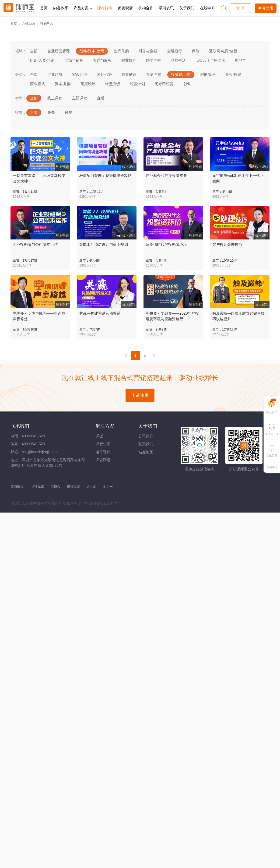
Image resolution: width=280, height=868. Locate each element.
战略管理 (208, 75)
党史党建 (154, 75)
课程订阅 (105, 8)
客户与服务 (102, 60)
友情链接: (17, 486)
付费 (68, 112)
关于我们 (187, 8)
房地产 (240, 60)
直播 (101, 98)
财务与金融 (148, 51)
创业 (187, 84)
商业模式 (38, 84)
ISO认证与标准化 (210, 60)
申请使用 (266, 8)
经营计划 (137, 84)
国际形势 (104, 75)
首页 (44, 8)
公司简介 (146, 436)
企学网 (108, 486)
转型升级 (113, 84)
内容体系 (61, 8)
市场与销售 (74, 60)
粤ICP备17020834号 (101, 503)
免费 (51, 112)
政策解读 (129, 75)
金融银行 (175, 51)
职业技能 (129, 60)
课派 (99, 436)
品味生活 (178, 60)
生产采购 (121, 51)
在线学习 (207, 8)
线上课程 (55, 98)
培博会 (56, 486)
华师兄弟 (38, 486)
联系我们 (146, 444)
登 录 (240, 8)
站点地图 (146, 452)
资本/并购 (63, 84)
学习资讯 (166, 8)
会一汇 (91, 486)
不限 (34, 112)
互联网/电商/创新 (223, 51)
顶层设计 (88, 84)
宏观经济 (80, 75)
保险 (196, 51)
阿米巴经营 (164, 84)
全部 (34, 51)
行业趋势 (55, 75)
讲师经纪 (73, 486)
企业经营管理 (59, 51)
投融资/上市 (181, 75)
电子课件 (103, 452)
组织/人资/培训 (42, 60)
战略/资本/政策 (92, 51)
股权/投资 (233, 75)
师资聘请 (125, 8)
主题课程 (80, 98)
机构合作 (146, 8)
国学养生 (154, 60)
